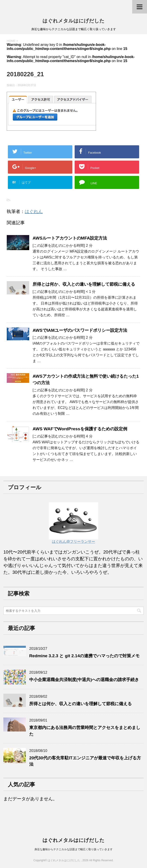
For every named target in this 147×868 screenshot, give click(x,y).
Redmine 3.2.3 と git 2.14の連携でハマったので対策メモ (84, 656)
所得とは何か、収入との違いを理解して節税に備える (84, 284)
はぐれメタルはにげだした (73, 21)
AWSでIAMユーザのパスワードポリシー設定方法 (80, 330)
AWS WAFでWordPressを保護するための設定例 (80, 429)
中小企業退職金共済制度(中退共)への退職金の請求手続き (84, 680)
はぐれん (34, 211)
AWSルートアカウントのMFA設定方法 (70, 238)
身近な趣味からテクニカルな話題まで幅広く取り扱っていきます (73, 849)
